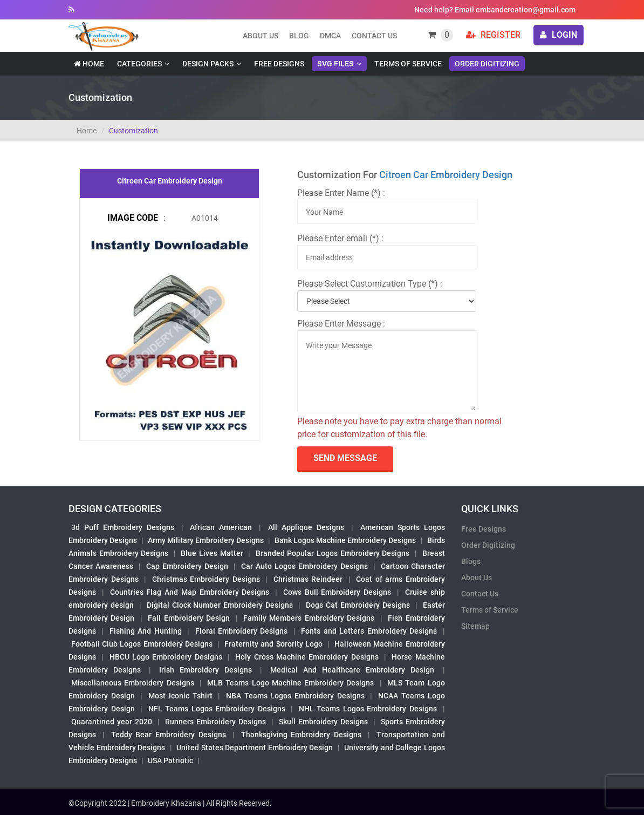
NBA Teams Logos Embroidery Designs (295, 696)
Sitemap (475, 626)
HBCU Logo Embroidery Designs (166, 657)
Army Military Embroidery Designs (206, 540)
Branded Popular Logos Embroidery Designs (333, 553)
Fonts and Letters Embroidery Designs (369, 631)
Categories (139, 64)
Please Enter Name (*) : (341, 193)
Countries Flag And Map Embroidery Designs (190, 592)
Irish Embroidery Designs (205, 670)
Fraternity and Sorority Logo (273, 644)
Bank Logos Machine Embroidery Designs (345, 540)
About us (261, 36)
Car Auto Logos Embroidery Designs (304, 566)
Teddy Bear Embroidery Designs (169, 735)
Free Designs (279, 64)
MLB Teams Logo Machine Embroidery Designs (290, 683)
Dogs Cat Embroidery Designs (358, 605)
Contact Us (374, 36)
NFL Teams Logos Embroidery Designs (217, 709)
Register (493, 35)
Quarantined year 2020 (112, 722)
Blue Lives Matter (212, 553)
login (559, 35)
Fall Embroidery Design (189, 618)
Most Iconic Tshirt (180, 696)
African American (221, 527)
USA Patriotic (170, 760)
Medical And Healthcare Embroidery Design (352, 670)
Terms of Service (408, 64)
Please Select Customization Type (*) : (370, 284)
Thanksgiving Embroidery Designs (302, 735)
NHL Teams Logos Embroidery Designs (368, 709)
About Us (477, 578)
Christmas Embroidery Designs (206, 579)
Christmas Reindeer (308, 579)
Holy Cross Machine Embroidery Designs (307, 657)
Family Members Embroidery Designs (309, 618)
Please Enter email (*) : (340, 238)
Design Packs (208, 64)
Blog (299, 36)
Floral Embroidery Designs (242, 631)
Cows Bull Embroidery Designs (337, 592)
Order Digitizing (487, 64)
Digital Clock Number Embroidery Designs (220, 605)
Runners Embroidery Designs (215, 722)
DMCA (330, 36)
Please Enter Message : (341, 324)
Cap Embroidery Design (187, 566)
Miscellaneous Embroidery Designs (133, 683)
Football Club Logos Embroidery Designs (142, 644)
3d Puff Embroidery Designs (123, 527)
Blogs (471, 561)
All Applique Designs (306, 527)
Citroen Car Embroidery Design (446, 175)
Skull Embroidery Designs (323, 722)
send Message (345, 458)
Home (89, 64)
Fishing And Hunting (146, 631)
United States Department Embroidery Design (255, 748)
